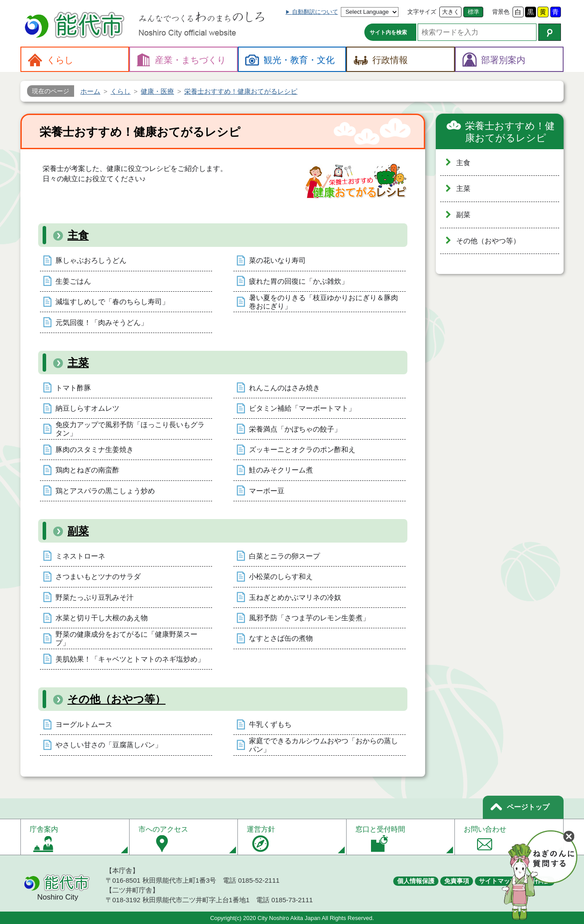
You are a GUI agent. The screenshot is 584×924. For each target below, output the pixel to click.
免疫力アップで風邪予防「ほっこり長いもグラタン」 (130, 429)
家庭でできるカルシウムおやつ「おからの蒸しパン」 (324, 745)
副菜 (78, 531)
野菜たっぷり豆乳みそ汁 (95, 597)
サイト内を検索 (388, 32)
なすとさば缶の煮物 (281, 638)
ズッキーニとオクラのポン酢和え (302, 450)
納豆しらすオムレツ (87, 408)
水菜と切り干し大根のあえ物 (102, 618)
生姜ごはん (73, 281)
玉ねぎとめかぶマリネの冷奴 (295, 597)
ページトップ (528, 807)
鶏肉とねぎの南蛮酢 (87, 470)
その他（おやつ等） (116, 699)
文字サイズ (422, 12)
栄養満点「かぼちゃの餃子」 (295, 429)
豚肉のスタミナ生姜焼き (95, 450)
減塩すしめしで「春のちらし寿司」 (112, 302)
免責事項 (457, 881)
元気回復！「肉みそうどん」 (102, 323)
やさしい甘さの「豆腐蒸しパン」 (109, 745)
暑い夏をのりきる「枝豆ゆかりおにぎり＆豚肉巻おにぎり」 (324, 302)
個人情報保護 (416, 881)
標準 (474, 12)
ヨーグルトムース (84, 724)
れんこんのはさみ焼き (284, 388)
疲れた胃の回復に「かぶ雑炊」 (299, 281)
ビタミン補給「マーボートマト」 (302, 408)
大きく (451, 12)
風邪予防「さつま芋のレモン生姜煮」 (309, 618)
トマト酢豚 (73, 388)
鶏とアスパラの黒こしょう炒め (105, 491)
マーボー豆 (267, 491)
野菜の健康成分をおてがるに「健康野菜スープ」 (126, 638)
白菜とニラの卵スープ (284, 556)
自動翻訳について (315, 12)
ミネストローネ (80, 556)
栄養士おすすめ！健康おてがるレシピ (510, 132)
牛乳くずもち (270, 724)
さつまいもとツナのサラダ (98, 577)
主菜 (78, 363)
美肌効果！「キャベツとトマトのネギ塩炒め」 (130, 659)
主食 (78, 235)
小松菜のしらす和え (281, 577)
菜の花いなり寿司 (277, 260)
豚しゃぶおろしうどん (91, 260)
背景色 (501, 12)
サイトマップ (497, 881)
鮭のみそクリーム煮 (281, 470)
